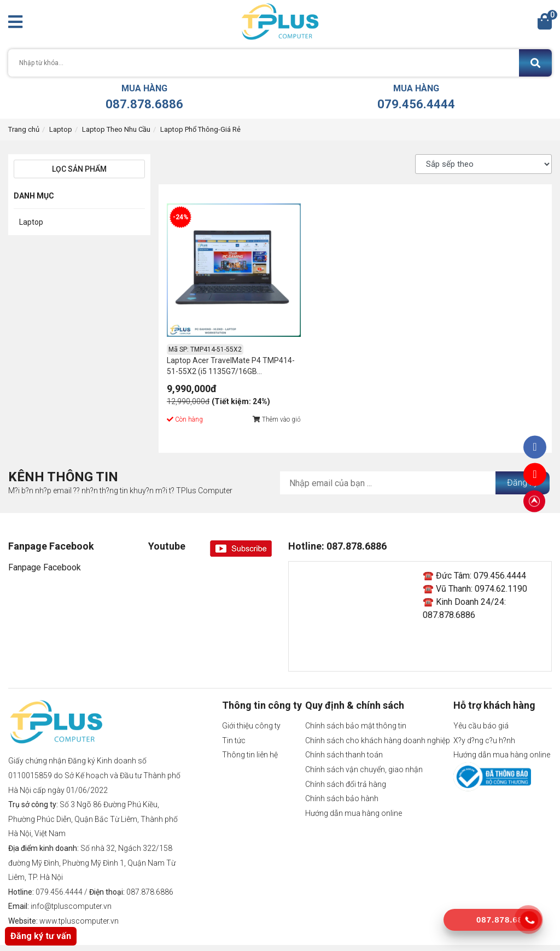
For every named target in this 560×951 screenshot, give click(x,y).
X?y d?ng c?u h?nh (484, 721)
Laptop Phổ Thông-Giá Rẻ (200, 129)
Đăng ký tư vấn (41, 936)
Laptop (61, 129)
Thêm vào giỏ (258, 400)
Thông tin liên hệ (250, 736)
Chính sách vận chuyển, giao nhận (364, 750)
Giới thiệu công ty (251, 707)
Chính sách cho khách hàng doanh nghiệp (378, 721)
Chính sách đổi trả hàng (346, 765)
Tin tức (234, 721)
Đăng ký (523, 463)
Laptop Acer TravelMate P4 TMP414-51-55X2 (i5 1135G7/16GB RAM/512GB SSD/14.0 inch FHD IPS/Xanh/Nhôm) (214, 348)
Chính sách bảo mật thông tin (356, 707)
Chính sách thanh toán (344, 736)
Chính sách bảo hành (342, 779)
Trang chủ (24, 129)
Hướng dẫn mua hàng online (354, 794)
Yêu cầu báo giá (481, 707)
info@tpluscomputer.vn (71, 887)
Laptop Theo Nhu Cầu (116, 129)
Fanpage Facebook (45, 548)
